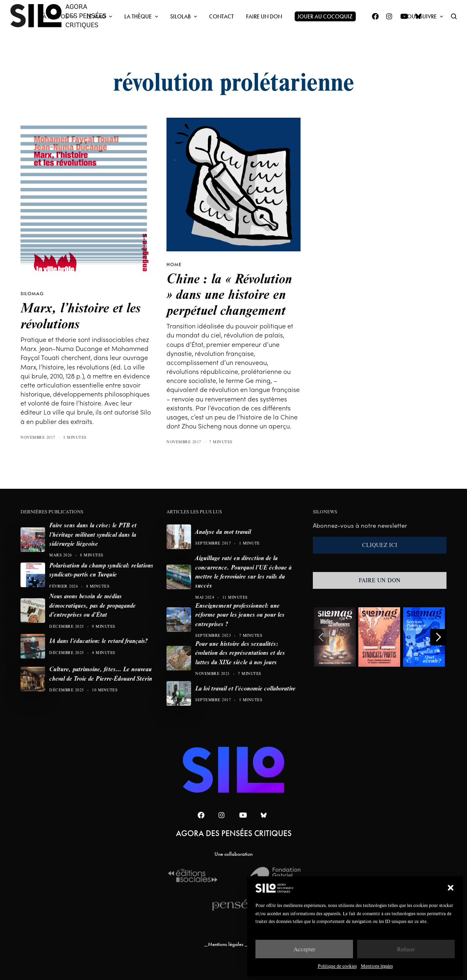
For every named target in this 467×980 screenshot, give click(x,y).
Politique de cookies (337, 966)
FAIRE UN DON (380, 580)
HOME (174, 264)
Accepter (304, 949)
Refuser (406, 949)
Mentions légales (377, 966)
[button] (451, 888)
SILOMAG (32, 294)
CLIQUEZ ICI (380, 545)
